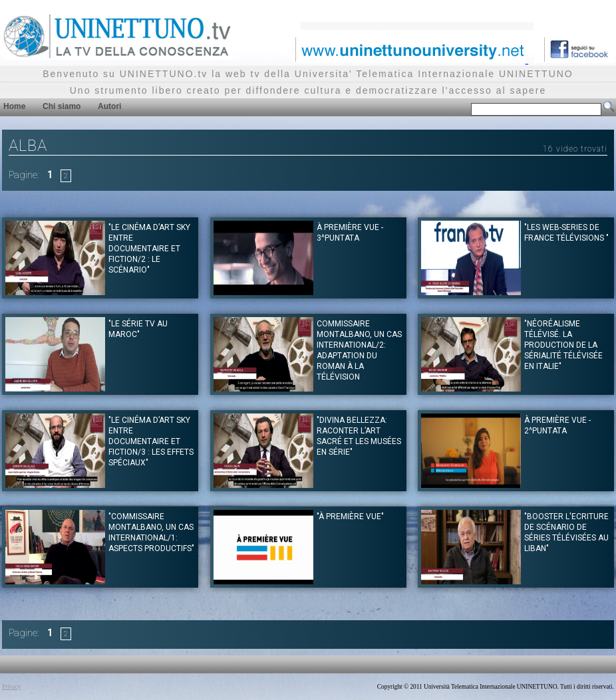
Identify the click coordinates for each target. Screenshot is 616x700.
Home (14, 106)
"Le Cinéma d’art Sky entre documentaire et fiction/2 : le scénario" (149, 249)
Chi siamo (62, 106)
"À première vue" (350, 517)
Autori (109, 106)
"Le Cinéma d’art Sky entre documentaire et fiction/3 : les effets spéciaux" (151, 441)
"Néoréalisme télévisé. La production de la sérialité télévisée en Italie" (563, 345)
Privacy (12, 687)
